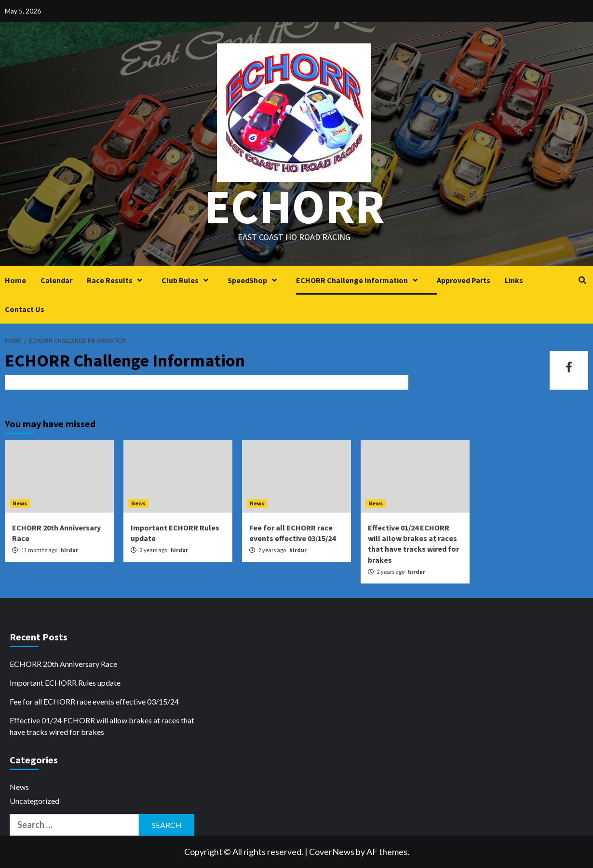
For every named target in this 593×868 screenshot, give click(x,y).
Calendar (56, 280)
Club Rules (187, 280)
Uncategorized (34, 801)
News (20, 503)
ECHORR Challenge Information (359, 280)
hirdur (69, 550)
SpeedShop (255, 280)
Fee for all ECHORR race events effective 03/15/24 (94, 701)
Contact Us (25, 309)
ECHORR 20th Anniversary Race (63, 664)
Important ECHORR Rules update (65, 683)
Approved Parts (464, 280)
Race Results (117, 280)
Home (15, 280)
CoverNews (332, 852)
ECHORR (294, 206)
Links (514, 280)
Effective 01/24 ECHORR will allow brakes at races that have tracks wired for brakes (102, 726)
